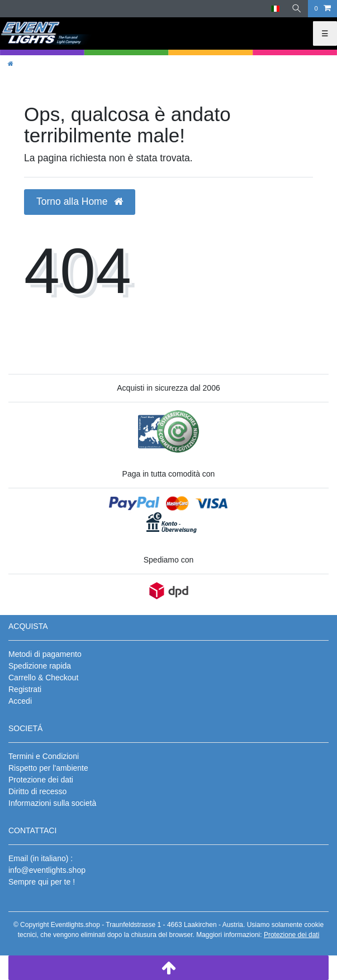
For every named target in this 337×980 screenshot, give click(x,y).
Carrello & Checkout (43, 678)
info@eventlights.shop (47, 870)
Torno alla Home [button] (80, 201)
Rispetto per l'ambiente (48, 768)
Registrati (25, 689)
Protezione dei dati (41, 780)
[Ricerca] (297, 9)
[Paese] (275, 9)
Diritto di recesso (37, 791)
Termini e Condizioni (44, 756)
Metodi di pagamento (45, 654)
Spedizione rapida (40, 666)
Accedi (20, 701)
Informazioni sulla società (52, 803)
